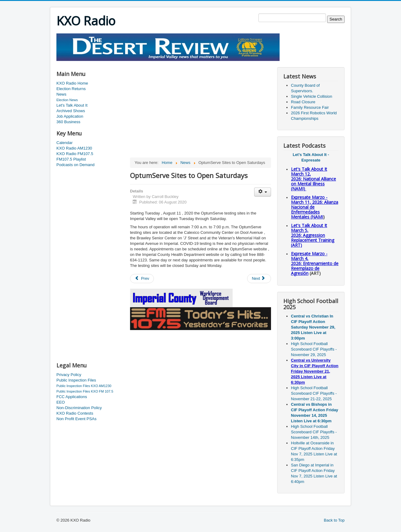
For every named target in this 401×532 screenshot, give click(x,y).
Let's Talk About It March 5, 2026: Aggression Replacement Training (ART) (313, 235)
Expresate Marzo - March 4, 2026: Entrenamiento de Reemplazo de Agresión (315, 263)
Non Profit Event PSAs (76, 419)
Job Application (70, 116)
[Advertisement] (168, 63)
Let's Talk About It (72, 105)
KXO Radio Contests (75, 413)
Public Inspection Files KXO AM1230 (84, 386)
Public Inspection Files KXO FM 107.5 (85, 391)
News (61, 94)
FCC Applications (72, 397)
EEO (61, 402)
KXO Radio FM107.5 (75, 154)
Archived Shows (71, 111)
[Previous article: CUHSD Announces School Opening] (142, 279)
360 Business (68, 122)
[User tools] (263, 192)
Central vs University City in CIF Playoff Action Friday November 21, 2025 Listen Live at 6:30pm (315, 371)
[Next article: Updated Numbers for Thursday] (259, 279)
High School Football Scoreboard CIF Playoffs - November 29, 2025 (314, 349)
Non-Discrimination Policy (79, 408)
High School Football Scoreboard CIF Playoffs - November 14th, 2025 (314, 432)
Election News (67, 100)
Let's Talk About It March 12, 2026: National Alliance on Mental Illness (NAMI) (313, 179)
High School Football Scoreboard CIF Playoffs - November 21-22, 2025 (314, 393)
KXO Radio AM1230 (74, 148)
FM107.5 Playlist (71, 159)
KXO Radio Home (72, 83)
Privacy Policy (69, 375)
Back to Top (334, 520)
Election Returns (71, 89)
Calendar (65, 143)
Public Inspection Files (76, 380)
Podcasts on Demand (75, 165)
